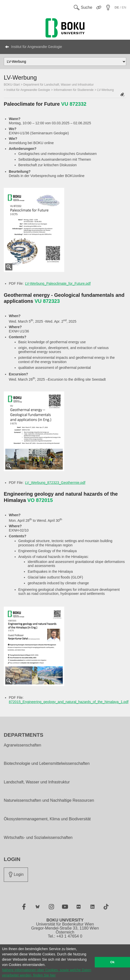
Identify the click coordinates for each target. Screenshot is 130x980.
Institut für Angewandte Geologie (37, 47)
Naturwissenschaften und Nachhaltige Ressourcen (49, 800)
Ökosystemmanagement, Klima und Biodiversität (47, 819)
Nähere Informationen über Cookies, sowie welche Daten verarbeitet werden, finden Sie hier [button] (47, 973)
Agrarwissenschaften (23, 745)
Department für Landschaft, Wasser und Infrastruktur (59, 85)
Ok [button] (112, 962)
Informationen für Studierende (74, 90)
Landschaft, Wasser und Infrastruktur (37, 782)
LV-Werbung (106, 90)
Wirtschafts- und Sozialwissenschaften (38, 838)
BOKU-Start (12, 85)
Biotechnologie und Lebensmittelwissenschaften (47, 764)
